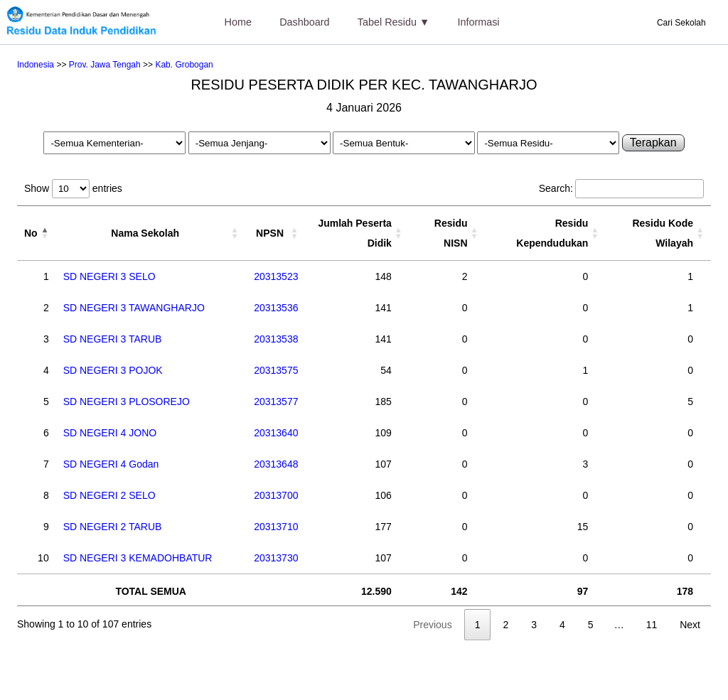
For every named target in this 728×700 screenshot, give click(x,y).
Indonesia (36, 65)
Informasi (478, 22)
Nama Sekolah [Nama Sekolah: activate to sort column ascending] (145, 233)
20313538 (276, 339)
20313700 (276, 495)
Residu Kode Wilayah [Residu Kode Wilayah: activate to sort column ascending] (663, 233)
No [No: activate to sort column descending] (31, 233)
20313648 (276, 464)
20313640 (276, 433)
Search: (621, 188)
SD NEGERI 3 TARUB (113, 339)
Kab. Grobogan (184, 65)
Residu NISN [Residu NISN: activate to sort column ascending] (451, 233)
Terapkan (653, 142)
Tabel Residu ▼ (394, 22)
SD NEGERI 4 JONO (110, 433)
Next (690, 625)
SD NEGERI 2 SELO (109, 495)
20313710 (276, 527)
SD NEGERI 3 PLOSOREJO (127, 402)
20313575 (276, 370)
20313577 (276, 402)
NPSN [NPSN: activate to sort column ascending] (270, 233)
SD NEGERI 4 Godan (111, 464)
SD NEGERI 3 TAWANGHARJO (134, 308)
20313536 (276, 308)
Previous (432, 625)
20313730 (276, 558)
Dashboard (304, 22)
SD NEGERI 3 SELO (109, 276)
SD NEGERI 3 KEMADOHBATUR (138, 558)
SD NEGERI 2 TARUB (113, 527)
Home (238, 22)
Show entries (73, 188)
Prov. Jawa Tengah (105, 65)
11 (652, 625)
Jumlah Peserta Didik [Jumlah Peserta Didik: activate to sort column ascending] (355, 233)
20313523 (276, 276)
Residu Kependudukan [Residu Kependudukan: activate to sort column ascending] (552, 233)
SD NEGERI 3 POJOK (113, 370)
